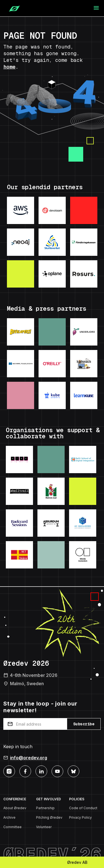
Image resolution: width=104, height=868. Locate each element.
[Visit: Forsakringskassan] (84, 242)
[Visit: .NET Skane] (19, 555)
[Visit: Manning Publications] (21, 364)
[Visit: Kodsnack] (84, 364)
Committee (12, 827)
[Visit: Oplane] (52, 274)
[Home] (12, 8)
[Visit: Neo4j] (21, 242)
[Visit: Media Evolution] (83, 555)
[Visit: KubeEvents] (52, 395)
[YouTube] (57, 771)
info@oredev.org (29, 758)
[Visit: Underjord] (84, 332)
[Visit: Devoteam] (52, 210)
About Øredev (15, 808)
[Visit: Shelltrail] (19, 491)
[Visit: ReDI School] (83, 459)
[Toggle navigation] (96, 8)
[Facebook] (25, 771)
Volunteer (44, 827)
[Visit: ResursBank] (84, 274)
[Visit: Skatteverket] (52, 242)
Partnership (45, 808)
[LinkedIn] (41, 771)
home (9, 67)
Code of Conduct (83, 808)
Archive (9, 817)
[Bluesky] (73, 771)
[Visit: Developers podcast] (21, 332)
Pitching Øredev (49, 817)
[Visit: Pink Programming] (19, 459)
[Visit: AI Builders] (83, 523)
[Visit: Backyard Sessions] (19, 523)
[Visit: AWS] (21, 210)
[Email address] (35, 724)
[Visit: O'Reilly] (52, 364)
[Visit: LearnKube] (84, 395)
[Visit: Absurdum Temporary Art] (51, 523)
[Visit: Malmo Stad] (51, 491)
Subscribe (84, 724)
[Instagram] (9, 771)
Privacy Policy (80, 817)
